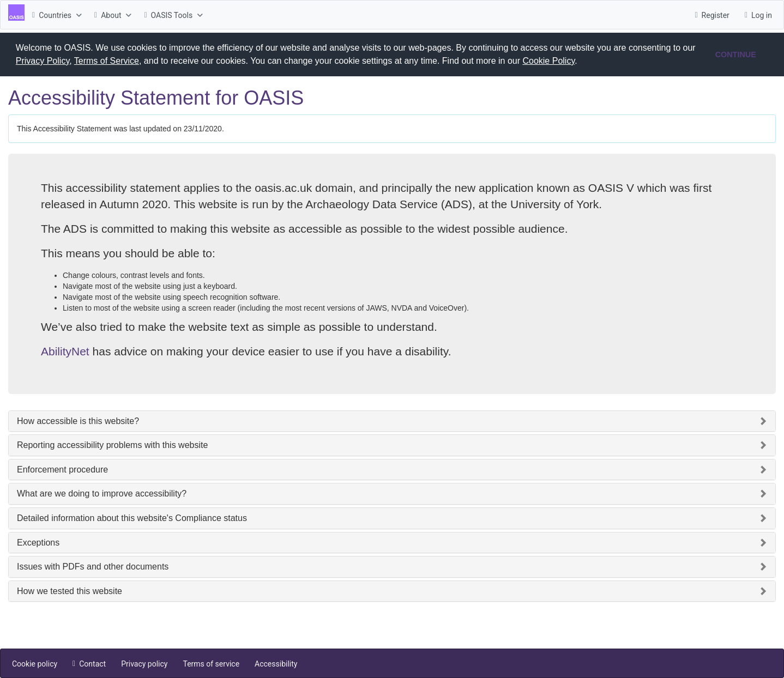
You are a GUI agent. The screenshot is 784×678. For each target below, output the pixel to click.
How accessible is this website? (78, 420)
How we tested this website (70, 591)
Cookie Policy (548, 61)
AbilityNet (65, 351)
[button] (581, 62)
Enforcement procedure (62, 469)
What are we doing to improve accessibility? (102, 493)
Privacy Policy (43, 61)
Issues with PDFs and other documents (93, 566)
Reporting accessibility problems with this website (112, 444)
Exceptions (38, 542)
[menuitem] (56, 15)
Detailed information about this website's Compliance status (132, 517)
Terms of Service (107, 61)
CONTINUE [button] (736, 55)
